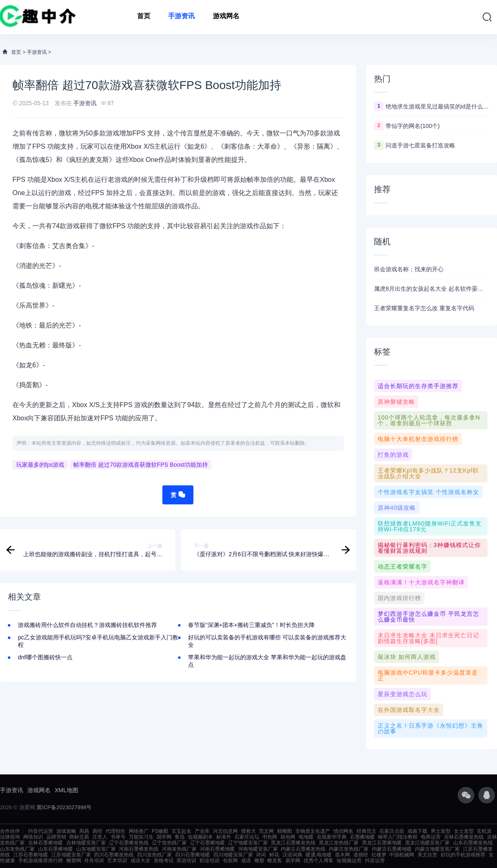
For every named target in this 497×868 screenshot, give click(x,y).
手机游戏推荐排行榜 (41, 861)
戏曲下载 (417, 831)
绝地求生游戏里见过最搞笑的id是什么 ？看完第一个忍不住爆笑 (437, 106)
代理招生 (116, 831)
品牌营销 (56, 837)
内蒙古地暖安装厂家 (437, 849)
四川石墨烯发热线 (114, 855)
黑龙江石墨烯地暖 (382, 843)
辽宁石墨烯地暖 (207, 843)
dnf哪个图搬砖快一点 (45, 657)
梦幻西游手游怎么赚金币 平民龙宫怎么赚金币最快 (428, 617)
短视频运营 (349, 861)
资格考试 (164, 861)
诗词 (261, 855)
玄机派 (484, 831)
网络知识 (33, 837)
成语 (246, 861)
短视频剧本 (200, 837)
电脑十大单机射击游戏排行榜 (418, 439)
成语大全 (140, 861)
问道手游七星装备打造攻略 (420, 145)
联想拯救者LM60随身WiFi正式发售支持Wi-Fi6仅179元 (430, 526)
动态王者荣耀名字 (403, 567)
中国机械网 (402, 855)
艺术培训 (117, 861)
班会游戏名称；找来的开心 (409, 269)
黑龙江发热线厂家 (339, 843)
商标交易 (79, 837)
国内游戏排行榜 (399, 598)
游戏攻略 (66, 831)
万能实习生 (141, 837)
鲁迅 (180, 837)
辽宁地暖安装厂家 (248, 843)
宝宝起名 (181, 831)
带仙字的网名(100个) (413, 126)
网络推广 (139, 831)
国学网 (164, 837)
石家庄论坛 (247, 837)
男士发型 (441, 831)
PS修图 (160, 831)
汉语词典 (292, 855)
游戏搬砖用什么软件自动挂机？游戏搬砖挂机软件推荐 (87, 625)
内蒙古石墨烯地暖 (392, 849)
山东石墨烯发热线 (473, 843)
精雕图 (285, 831)
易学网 (293, 861)
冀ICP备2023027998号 (64, 807)
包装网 (230, 861)
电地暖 (306, 837)
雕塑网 (74, 861)
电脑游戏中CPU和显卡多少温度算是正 (428, 675)
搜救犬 (248, 831)
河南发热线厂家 (179, 849)
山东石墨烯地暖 (55, 849)
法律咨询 (10, 837)
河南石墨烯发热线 (139, 849)
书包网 (270, 837)
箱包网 (288, 837)
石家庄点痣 (392, 831)
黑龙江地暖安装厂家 (427, 843)
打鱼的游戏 (393, 455)
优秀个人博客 (318, 861)
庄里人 (100, 837)
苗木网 (343, 855)
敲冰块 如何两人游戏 (407, 657)
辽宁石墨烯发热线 (129, 843)
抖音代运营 (41, 831)
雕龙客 (275, 861)
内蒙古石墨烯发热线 (303, 849)
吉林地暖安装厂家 (86, 843)
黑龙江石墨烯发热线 (293, 843)
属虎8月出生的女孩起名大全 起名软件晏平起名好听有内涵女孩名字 (432, 289)
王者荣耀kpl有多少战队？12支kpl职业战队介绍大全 (428, 473)
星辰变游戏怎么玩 (403, 694)
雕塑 (259, 861)
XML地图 (66, 790)
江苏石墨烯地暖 (31, 855)
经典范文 (367, 831)
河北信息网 (225, 831)
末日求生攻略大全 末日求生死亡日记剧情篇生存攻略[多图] (428, 638)
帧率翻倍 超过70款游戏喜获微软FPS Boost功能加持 (140, 465)
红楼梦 (379, 855)
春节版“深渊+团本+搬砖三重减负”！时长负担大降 (251, 625)
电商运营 (431, 837)
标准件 (224, 837)
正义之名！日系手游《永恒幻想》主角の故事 (431, 728)
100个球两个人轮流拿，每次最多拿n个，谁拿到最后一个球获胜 (429, 420)
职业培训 (210, 861)
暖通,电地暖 (319, 855)
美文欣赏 (427, 855)
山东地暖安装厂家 (96, 849)
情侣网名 (343, 831)
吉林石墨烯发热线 (464, 837)
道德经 (361, 855)
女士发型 (464, 831)
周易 (84, 831)
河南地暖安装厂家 (258, 849)
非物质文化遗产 (313, 831)
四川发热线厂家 (154, 855)
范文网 (266, 831)
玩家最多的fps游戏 (40, 465)
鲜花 (274, 855)
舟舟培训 (94, 861)
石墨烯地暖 (362, 837)
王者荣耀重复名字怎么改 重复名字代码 (424, 308)
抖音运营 (375, 861)
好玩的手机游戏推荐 (463, 855)
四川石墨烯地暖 (193, 855)
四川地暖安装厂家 (233, 855)
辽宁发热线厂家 (169, 843)
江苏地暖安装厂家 (71, 855)
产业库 (202, 831)
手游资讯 (181, 17)
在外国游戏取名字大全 (409, 710)
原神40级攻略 (397, 508)
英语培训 (186, 861)
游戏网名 (226, 17)
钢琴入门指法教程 (398, 837)
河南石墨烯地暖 (217, 849)
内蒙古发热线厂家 (349, 849)
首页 (144, 17)
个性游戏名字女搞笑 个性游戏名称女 (428, 492)
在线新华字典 (332, 837)
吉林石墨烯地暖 (46, 843)
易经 (97, 831)
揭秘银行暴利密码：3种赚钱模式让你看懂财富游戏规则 (429, 548)
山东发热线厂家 (17, 849)
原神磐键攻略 (396, 402)
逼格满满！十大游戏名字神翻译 (421, 582)
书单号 (118, 837)
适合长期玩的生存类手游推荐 (418, 386)
